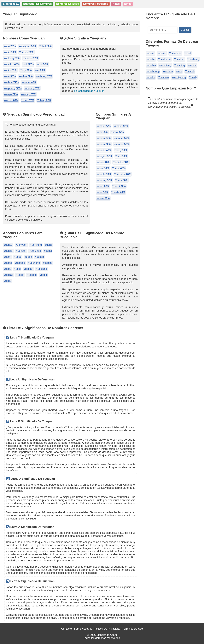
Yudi (28, 64)
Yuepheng (13, 88)
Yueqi (17, 269)
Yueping (32, 88)
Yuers (122, 180)
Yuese (103, 198)
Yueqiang (42, 269)
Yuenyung (36, 245)
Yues (102, 192)
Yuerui (119, 186)
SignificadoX (11, 4)
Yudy (26, 70)
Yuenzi (48, 251)
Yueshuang (153, 71)
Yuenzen (21, 251)
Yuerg (121, 150)
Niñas (116, 4)
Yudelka (31, 58)
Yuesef (150, 53)
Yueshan (179, 59)
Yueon (7, 257)
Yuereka (122, 138)
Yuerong (104, 180)
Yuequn (121, 126)
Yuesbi (118, 192)
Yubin (10, 52)
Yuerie (103, 162)
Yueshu (192, 65)
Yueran (104, 138)
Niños (128, 4)
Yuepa (28, 257)
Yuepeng (20, 263)
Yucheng (12, 58)
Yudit (42, 64)
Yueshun (168, 71)
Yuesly (193, 77)
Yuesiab (190, 71)
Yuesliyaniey (179, 77)
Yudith (10, 70)
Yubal (46, 46)
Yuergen (104, 156)
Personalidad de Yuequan (89, 91)
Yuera (117, 132)
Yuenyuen (21, 245)
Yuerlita (104, 174)
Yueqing (32, 275)
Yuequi (104, 126)
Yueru (103, 186)
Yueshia (151, 65)
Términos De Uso (133, 629)
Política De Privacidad (107, 629)
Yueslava (163, 77)
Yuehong (44, 76)
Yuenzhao (35, 251)
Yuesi (179, 71)
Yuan (10, 46)
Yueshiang (165, 65)
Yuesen (162, 53)
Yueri (121, 156)
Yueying (28, 94)
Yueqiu (44, 275)
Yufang (44, 100)
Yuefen (26, 76)
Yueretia (122, 144)
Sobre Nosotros (83, 629)
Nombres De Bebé (67, 4)
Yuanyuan (27, 46)
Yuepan (39, 257)
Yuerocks (123, 174)
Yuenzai (8, 251)
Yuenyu (8, 245)
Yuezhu (11, 100)
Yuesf (188, 53)
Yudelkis (12, 64)
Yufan (28, 100)
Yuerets (104, 150)
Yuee (10, 76)
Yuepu (7, 269)
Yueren (104, 144)
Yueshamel (165, 59)
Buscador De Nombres (37, 4)
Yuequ (7, 281)
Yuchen (27, 52)
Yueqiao (8, 275)
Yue (40, 70)
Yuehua (11, 82)
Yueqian (28, 269)
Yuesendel (175, 53)
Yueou (18, 257)
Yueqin (11, 94)
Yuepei (8, 263)
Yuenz (48, 245)
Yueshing (179, 65)
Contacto (66, 629)
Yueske (151, 77)
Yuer (102, 132)
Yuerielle (121, 162)
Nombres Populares (96, 4)
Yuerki (119, 168)
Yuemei (29, 82)
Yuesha (151, 59)
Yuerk (103, 168)
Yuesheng (193, 59)
